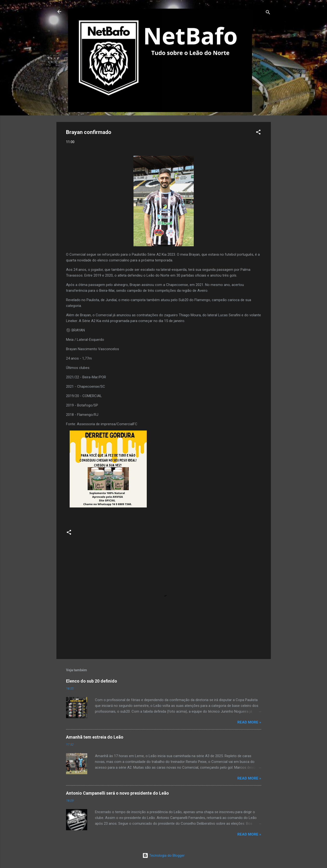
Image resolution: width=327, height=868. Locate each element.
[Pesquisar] (268, 13)
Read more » (249, 722)
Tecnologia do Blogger (163, 855)
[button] (258, 133)
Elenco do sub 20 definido (92, 681)
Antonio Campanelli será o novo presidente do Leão (117, 793)
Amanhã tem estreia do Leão (95, 737)
